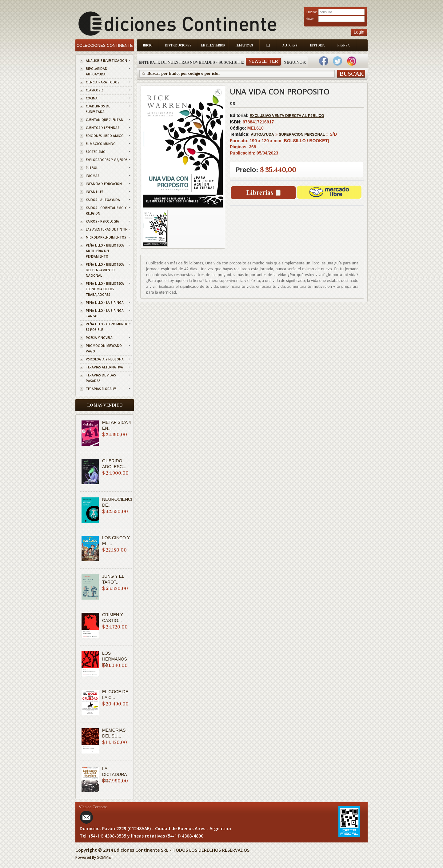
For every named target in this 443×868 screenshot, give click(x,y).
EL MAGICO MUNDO (101, 144)
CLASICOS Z (95, 90)
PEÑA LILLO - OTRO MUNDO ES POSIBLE (107, 327)
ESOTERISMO (96, 152)
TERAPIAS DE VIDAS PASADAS (101, 378)
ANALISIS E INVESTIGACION (106, 61)
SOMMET (105, 858)
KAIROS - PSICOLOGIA (102, 221)
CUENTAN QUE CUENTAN (105, 120)
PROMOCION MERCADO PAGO (104, 348)
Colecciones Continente (105, 45)
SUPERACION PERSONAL (302, 135)
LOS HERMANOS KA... (115, 659)
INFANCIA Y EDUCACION (104, 184)
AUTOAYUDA (262, 135)
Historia (317, 45)
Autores (290, 45)
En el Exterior (213, 45)
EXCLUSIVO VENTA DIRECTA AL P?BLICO (287, 116)
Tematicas (244, 45)
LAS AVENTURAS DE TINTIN (107, 229)
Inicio (148, 45)
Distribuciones (178, 45)
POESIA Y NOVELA (99, 338)
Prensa (344, 45)
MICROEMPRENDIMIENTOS (106, 237)
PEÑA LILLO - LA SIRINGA (105, 303)
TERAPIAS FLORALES (101, 389)
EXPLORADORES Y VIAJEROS (107, 160)
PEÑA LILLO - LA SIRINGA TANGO (105, 313)
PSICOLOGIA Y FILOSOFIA (105, 359)
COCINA (92, 98)
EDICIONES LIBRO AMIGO (105, 136)
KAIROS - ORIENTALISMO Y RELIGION (106, 211)
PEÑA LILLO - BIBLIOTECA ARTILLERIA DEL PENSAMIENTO (105, 251)
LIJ (268, 45)
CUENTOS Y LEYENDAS (103, 128)
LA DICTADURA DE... (114, 774)
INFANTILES (95, 192)
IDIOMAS (93, 176)
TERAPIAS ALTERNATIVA (104, 367)
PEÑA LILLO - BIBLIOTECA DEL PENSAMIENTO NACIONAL (105, 270)
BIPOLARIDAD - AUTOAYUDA (98, 71)
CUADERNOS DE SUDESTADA (98, 109)
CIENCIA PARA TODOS (103, 82)
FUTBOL (92, 168)
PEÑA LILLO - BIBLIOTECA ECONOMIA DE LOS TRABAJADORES (105, 289)
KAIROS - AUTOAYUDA (103, 200)
